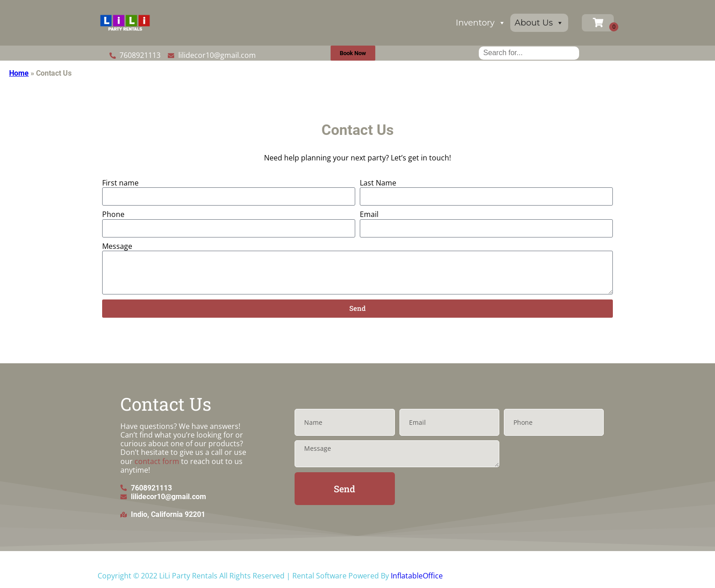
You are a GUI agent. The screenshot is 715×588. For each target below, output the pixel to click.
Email (369, 214)
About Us (539, 23)
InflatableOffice (417, 576)
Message (117, 246)
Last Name (378, 183)
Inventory (481, 23)
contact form (157, 461)
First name (120, 183)
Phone (113, 214)
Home (19, 73)
